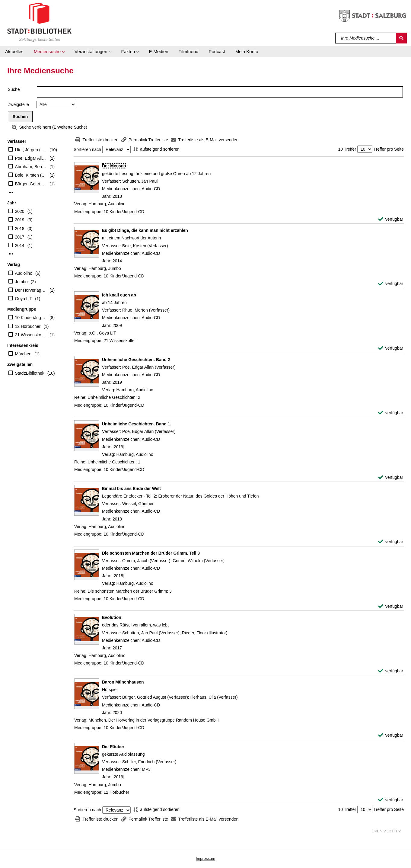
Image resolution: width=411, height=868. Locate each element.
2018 (20, 229)
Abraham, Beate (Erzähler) (31, 167)
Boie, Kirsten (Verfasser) (31, 175)
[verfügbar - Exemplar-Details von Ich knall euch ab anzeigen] (391, 348)
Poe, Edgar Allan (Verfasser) (31, 158)
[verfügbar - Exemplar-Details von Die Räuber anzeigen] (391, 800)
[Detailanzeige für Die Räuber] (113, 747)
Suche (14, 89)
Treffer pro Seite (389, 149)
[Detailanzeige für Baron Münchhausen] (123, 682)
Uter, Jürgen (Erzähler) (31, 150)
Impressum (205, 858)
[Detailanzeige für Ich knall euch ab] (119, 295)
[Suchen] (401, 38)
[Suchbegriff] (366, 38)
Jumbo (21, 282)
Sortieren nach (87, 149)
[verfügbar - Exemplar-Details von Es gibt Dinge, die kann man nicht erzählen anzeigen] (391, 284)
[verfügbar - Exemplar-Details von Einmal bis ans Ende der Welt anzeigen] (391, 542)
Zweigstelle (18, 104)
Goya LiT (24, 299)
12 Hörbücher (28, 326)
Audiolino (24, 273)
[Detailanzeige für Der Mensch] (114, 166)
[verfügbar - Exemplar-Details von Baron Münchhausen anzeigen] (391, 735)
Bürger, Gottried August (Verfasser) (31, 184)
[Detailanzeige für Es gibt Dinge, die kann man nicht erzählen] (145, 230)
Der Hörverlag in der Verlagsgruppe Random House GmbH (31, 290)
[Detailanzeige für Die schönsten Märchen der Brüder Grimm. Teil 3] (151, 553)
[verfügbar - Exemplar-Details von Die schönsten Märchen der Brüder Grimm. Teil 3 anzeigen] (391, 606)
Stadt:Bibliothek (30, 373)
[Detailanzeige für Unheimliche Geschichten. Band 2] (136, 360)
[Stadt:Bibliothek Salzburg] (39, 22)
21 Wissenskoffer (31, 335)
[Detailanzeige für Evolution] (112, 617)
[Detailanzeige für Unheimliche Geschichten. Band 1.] (137, 424)
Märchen (23, 354)
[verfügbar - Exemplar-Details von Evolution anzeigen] (391, 671)
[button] (49, 52)
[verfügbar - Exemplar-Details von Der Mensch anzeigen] (391, 219)
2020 (20, 211)
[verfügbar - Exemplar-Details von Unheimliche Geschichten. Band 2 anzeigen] (391, 413)
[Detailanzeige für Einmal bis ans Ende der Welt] (131, 488)
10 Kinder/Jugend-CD (31, 318)
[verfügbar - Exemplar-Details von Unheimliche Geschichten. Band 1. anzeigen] (391, 477)
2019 (20, 220)
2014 (20, 245)
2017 (20, 237)
